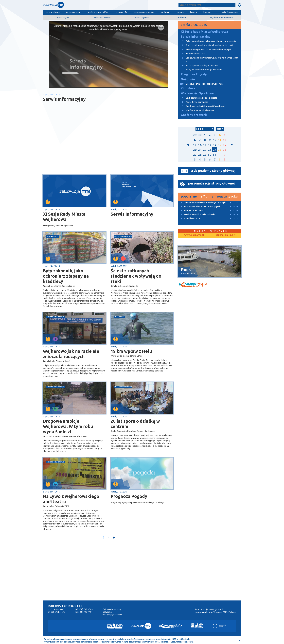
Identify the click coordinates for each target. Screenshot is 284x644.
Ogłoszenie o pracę (112, 609)
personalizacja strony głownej (211, 183)
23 (210, 150)
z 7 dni (205, 196)
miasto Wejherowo (123, 236)
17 (215, 145)
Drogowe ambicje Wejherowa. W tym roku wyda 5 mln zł (68, 426)
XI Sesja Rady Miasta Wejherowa (64, 217)
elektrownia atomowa (144, 12)
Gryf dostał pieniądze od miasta (198, 98)
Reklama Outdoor (102, 18)
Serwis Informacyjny (132, 214)
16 (210, 145)
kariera (194, 12)
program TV (122, 12)
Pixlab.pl (232, 612)
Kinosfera (188, 88)
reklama (180, 12)
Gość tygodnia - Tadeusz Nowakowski (201, 84)
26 (225, 150)
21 (200, 150)
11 (220, 140)
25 (220, 150)
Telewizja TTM (220, 612)
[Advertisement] (76, 148)
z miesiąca (219, 196)
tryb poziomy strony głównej (213, 171)
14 (200, 145)
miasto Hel (119, 317)
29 (195, 135)
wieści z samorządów (98, 12)
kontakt (207, 12)
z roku (233, 196)
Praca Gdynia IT (142, 18)
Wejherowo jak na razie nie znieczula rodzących (71, 354)
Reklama (182, 18)
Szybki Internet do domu (221, 18)
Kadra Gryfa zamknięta (193, 102)
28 (200, 155)
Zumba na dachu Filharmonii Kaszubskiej (202, 106)
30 (200, 135)
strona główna (53, 12)
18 (220, 145)
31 (215, 155)
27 (195, 155)
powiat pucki (52, 236)
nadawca (165, 12)
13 (195, 145)
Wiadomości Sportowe (197, 93)
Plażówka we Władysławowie (196, 110)
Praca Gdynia (63, 18)
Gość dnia (188, 79)
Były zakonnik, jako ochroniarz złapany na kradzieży (66, 276)
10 (215, 140)
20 (195, 150)
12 (225, 140)
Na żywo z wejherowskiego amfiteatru (71, 499)
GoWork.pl (107, 612)
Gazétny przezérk (194, 115)
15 (205, 145)
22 (205, 150)
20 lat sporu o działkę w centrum (135, 424)
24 (215, 150)
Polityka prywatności (112, 615)
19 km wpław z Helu (131, 351)
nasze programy (74, 12)
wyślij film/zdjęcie (230, 12)
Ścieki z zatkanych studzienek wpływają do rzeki (136, 276)
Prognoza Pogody (129, 496)
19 (225, 145)
